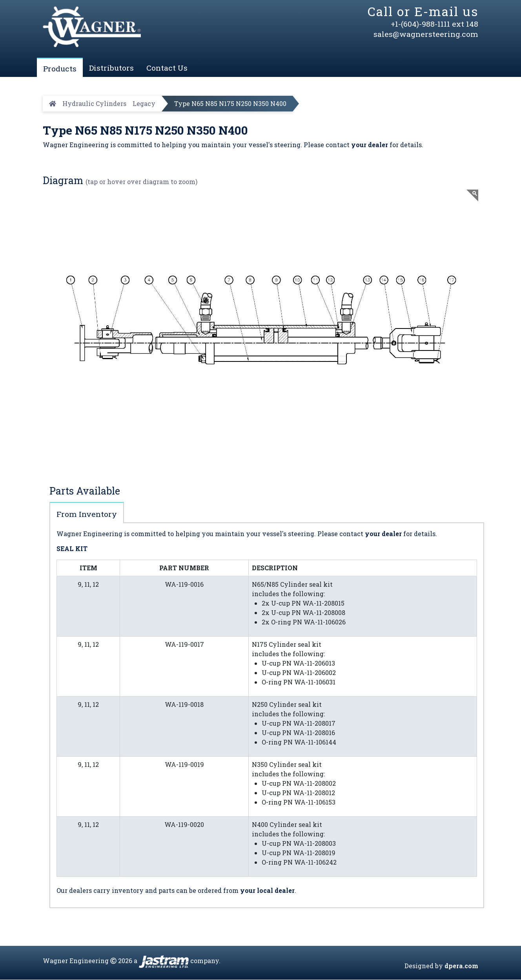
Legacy (144, 103)
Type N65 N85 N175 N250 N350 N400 (230, 103)
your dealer (370, 145)
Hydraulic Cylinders (94, 103)
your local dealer (267, 890)
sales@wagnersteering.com (426, 34)
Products (60, 68)
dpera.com (461, 966)
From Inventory (87, 514)
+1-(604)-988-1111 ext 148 (434, 24)
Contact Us (167, 68)
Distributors (111, 68)
